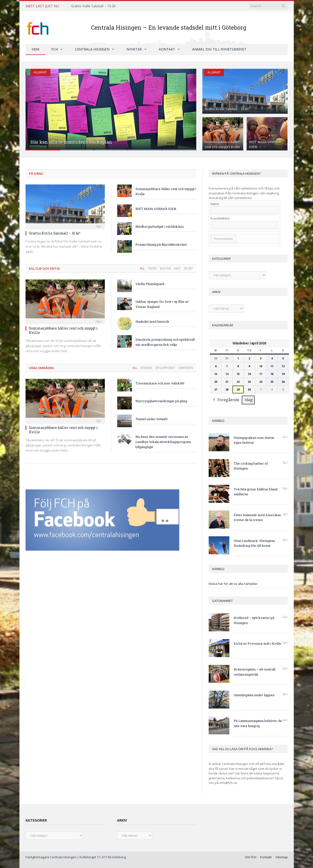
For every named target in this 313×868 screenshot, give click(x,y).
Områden (186, 368)
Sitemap (282, 857)
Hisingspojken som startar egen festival (254, 440)
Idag (249, 400)
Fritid (152, 268)
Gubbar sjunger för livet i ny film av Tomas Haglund (162, 304)
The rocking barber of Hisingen (251, 466)
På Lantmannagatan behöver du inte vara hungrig (258, 723)
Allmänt (40, 72)
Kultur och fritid (44, 269)
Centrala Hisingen (92, 49)
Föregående (226, 400)
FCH (55, 49)
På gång (36, 174)
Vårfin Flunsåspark (150, 284)
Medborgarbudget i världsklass (160, 226)
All (142, 268)
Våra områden (41, 368)
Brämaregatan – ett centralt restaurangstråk (255, 672)
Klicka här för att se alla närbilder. (233, 584)
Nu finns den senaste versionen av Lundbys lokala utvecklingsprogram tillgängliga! (163, 442)
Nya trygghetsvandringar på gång (161, 401)
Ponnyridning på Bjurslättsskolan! (161, 244)
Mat (177, 268)
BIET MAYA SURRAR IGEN (156, 209)
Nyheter (134, 49)
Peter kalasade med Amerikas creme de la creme (257, 517)
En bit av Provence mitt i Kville (257, 643)
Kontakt (167, 49)
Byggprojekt (165, 368)
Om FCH (251, 857)
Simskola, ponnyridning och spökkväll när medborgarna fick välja (165, 342)
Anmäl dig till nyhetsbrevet (219, 49)
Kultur (165, 268)
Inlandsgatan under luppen (254, 695)
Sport (188, 268)
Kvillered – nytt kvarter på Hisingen (254, 620)
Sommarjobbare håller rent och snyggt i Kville (222, 144)
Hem (35, 49)
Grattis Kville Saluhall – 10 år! (94, 6)
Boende (146, 368)
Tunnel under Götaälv (152, 419)
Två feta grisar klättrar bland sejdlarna (256, 492)
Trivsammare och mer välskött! (160, 383)
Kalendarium (223, 325)
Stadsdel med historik (152, 321)
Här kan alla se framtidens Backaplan (71, 142)
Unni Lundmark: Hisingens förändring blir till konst (254, 543)
